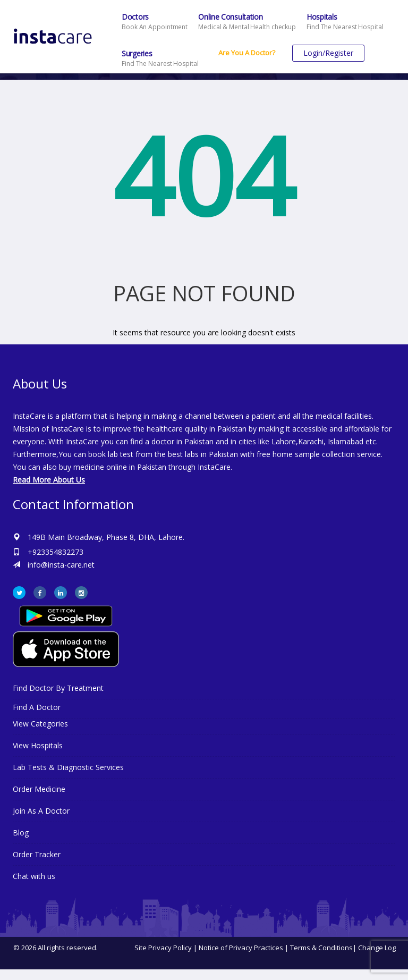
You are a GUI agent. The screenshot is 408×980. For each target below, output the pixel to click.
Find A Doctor (37, 707)
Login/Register (328, 53)
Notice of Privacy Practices (241, 948)
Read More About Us (49, 480)
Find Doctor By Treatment (58, 688)
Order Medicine (39, 789)
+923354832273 (56, 552)
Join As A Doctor (41, 811)
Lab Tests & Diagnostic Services (68, 767)
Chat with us (34, 876)
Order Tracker (37, 854)
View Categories (40, 724)
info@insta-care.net (61, 565)
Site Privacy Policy (163, 948)
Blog (21, 833)
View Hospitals (38, 745)
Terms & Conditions (321, 948)
